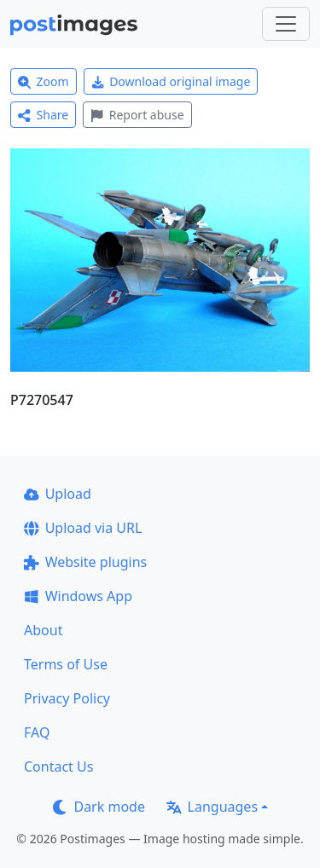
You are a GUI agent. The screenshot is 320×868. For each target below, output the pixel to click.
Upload (58, 494)
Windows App (78, 596)
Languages (212, 807)
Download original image (171, 81)
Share (43, 115)
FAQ (37, 732)
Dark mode (99, 807)
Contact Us (58, 767)
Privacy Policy (67, 698)
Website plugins (85, 562)
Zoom (44, 81)
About (43, 630)
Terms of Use (66, 664)
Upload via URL (83, 528)
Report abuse (137, 115)
